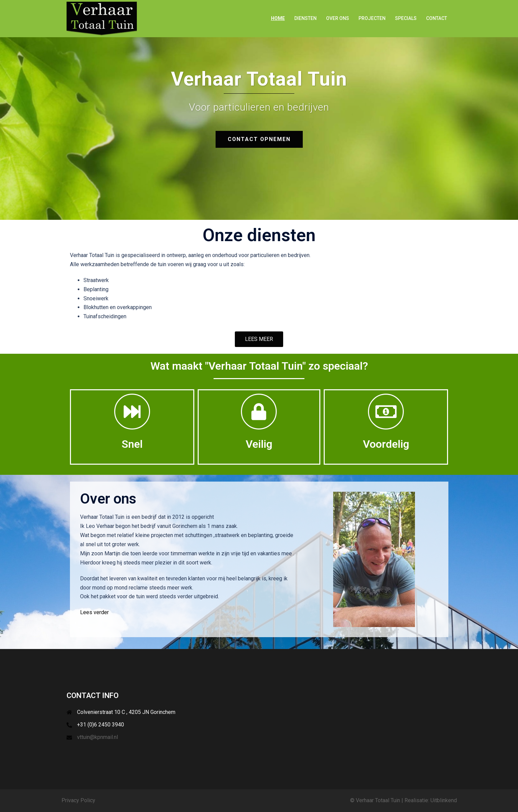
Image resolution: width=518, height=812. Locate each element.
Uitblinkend (444, 800)
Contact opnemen (259, 139)
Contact (437, 18)
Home (278, 18)
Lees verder (94, 612)
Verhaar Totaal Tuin (378, 800)
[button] (259, 339)
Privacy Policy (78, 800)
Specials (406, 18)
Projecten (372, 18)
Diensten (305, 18)
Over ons (338, 18)
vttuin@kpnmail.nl (97, 737)
